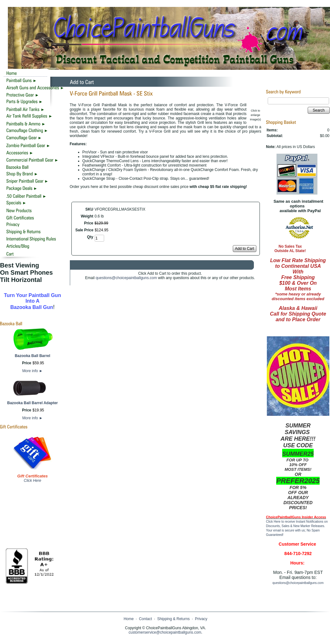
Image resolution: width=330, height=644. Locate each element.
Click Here (33, 481)
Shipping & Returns (173, 619)
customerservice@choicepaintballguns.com (165, 632)
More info (33, 371)
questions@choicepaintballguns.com (126, 278)
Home (129, 619)
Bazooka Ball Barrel (33, 356)
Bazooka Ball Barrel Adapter (33, 403)
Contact (145, 619)
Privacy (201, 619)
